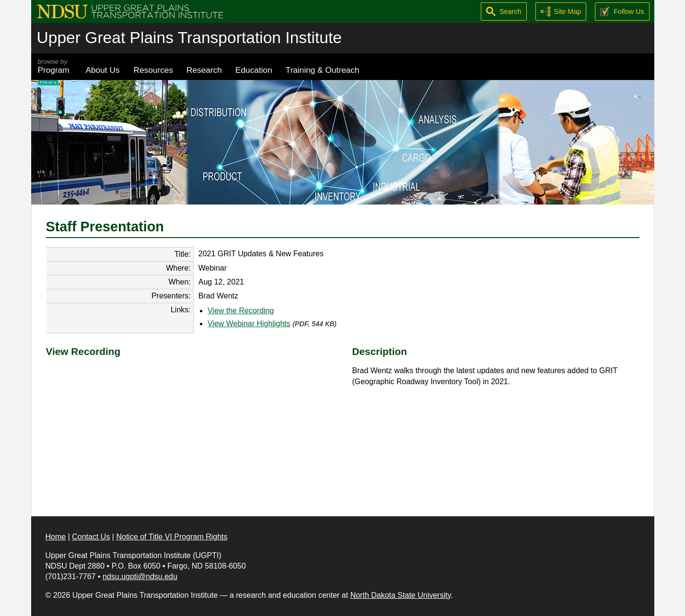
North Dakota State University (401, 595)
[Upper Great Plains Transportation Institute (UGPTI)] (130, 11)
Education (254, 70)
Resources (154, 70)
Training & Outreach (323, 70)
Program (55, 66)
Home (56, 537)
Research (204, 70)
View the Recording (241, 311)
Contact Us (91, 537)
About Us (103, 70)
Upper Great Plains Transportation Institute (189, 38)
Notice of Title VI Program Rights (172, 537)
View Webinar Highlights (249, 324)
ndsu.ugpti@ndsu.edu (140, 576)
